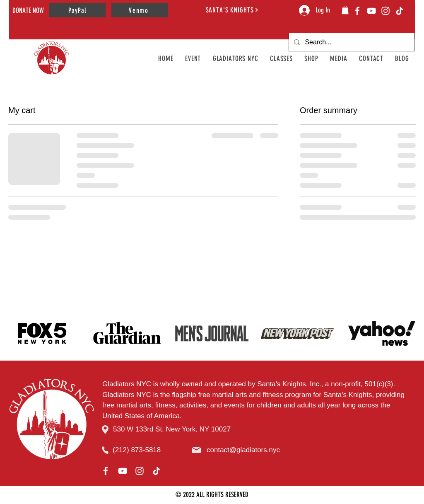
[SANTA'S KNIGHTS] (232, 10)
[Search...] (351, 42)
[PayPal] (77, 10)
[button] (345, 10)
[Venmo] (140, 10)
